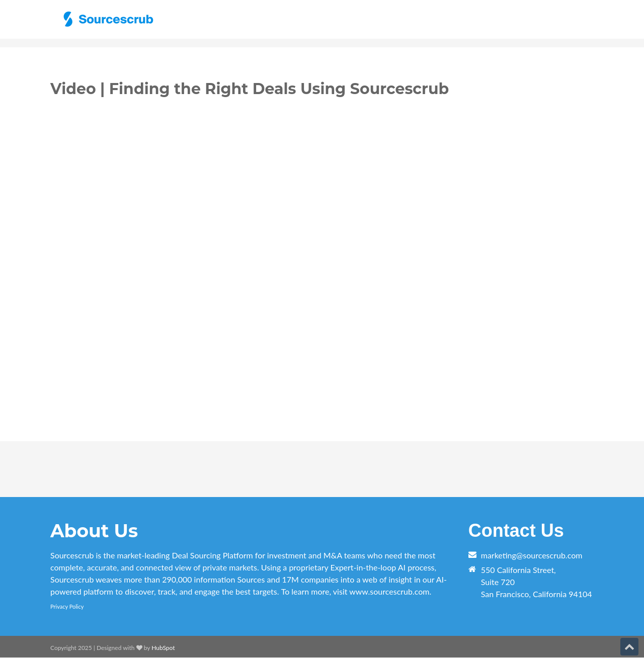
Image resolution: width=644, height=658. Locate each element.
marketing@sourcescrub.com (532, 555)
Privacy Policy (67, 606)
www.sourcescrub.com (389, 591)
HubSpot (163, 648)
